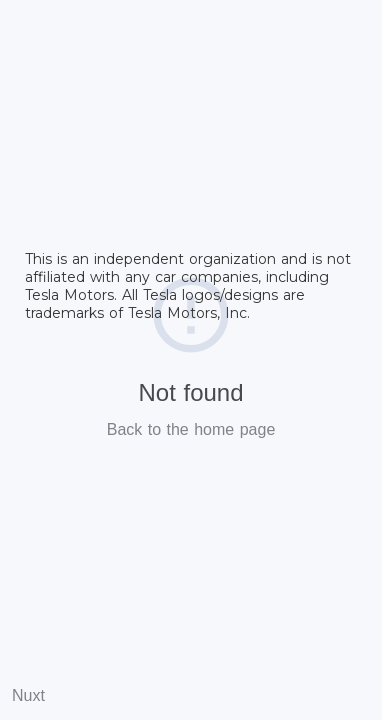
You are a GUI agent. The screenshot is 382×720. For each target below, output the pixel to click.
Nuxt (28, 695)
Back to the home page (191, 429)
